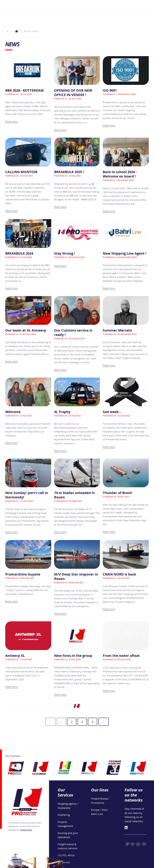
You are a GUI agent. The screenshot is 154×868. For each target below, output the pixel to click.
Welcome (13, 412)
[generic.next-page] (104, 722)
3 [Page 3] (82, 722)
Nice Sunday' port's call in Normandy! (27, 495)
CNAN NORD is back (119, 574)
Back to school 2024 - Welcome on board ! (120, 174)
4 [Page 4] (93, 722)
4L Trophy (62, 412)
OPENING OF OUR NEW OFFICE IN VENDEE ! (73, 93)
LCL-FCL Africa (66, 846)
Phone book (143, 864)
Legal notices (95, 864)
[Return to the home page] (16, 31)
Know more (26, 820)
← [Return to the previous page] (8, 31)
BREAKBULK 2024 (19, 253)
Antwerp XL (15, 656)
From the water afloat (121, 656)
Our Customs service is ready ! (73, 332)
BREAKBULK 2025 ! (69, 172)
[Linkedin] (126, 818)
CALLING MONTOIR (21, 172)
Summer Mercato (117, 330)
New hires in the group (73, 656)
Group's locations (74, 864)
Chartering (64, 805)
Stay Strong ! (65, 253)
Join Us (128, 864)
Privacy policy (113, 864)
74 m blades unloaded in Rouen (74, 495)
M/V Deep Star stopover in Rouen (76, 576)
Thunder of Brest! (117, 493)
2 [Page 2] (72, 722)
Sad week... (112, 412)
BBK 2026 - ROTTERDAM (25, 90)
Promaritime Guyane (23, 574)
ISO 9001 (110, 90)
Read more (11, 121)
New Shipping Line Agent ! (125, 253)
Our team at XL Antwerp (26, 330)
